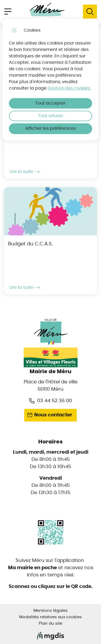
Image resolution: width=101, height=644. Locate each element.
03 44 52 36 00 (55, 401)
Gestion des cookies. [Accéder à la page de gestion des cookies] (69, 88)
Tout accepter (50, 103)
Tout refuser (51, 116)
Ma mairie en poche (32, 568)
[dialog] (50, 80)
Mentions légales (50, 611)
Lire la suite (25, 172)
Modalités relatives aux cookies (50, 617)
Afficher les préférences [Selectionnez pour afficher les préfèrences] (50, 128)
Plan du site (50, 623)
